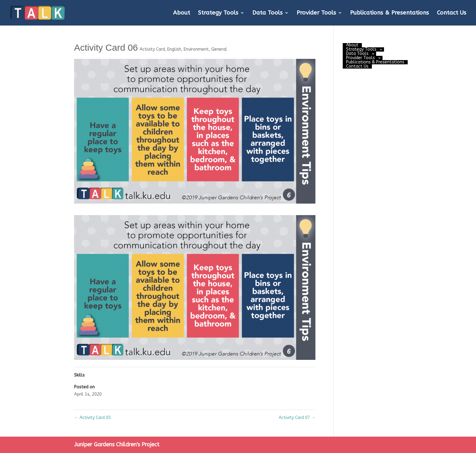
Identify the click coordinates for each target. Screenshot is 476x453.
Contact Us (452, 13)
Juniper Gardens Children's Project (117, 445)
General (219, 49)
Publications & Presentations (389, 13)
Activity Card (152, 49)
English (174, 49)
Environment (196, 49)
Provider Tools (316, 13)
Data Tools (267, 13)
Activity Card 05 (92, 418)
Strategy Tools (218, 13)
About (182, 13)
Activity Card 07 (297, 418)
